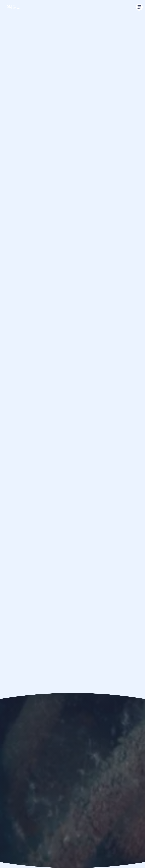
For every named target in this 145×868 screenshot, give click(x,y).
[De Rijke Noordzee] (13, 7)
